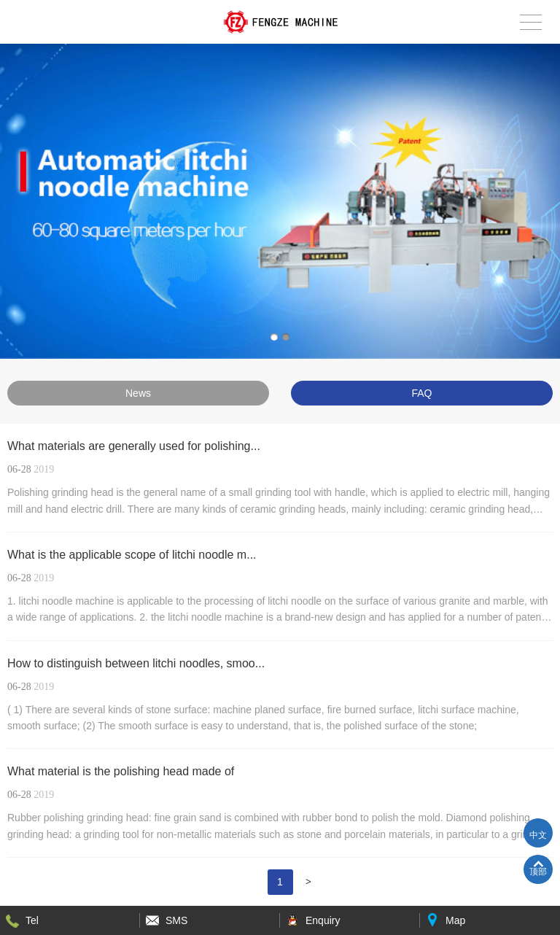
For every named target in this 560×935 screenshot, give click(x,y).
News (138, 393)
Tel (32, 920)
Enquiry (323, 920)
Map (455, 920)
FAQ (421, 393)
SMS (176, 920)
